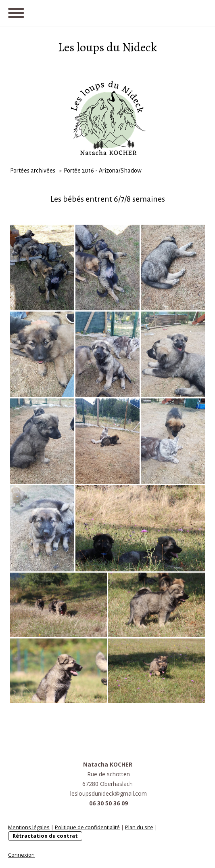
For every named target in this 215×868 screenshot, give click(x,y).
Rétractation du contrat (45, 836)
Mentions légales (29, 827)
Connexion (21, 855)
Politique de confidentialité (87, 827)
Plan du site (139, 827)
